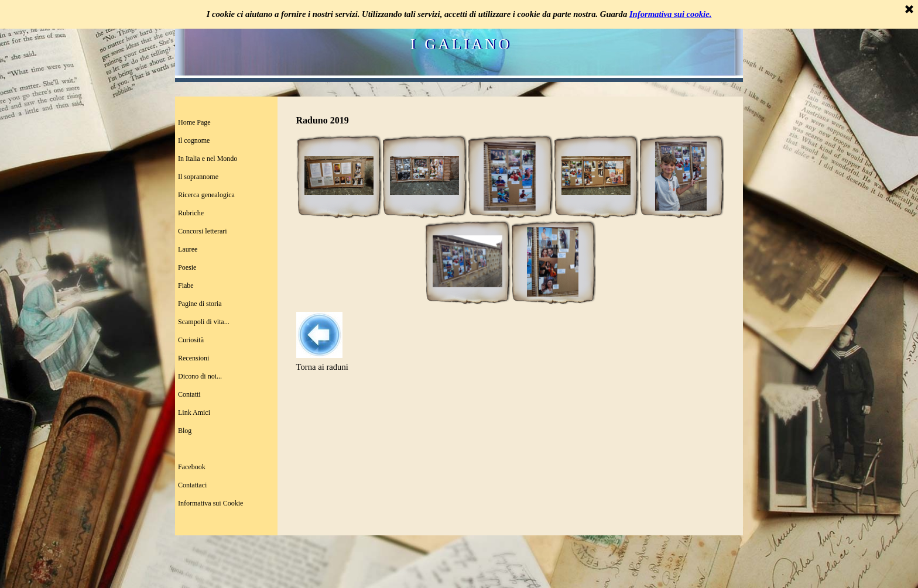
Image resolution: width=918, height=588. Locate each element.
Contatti (189, 394)
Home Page (194, 122)
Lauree (188, 249)
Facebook (192, 467)
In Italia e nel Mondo (208, 159)
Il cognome (194, 140)
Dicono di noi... (200, 376)
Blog (185, 431)
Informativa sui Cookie (210, 503)
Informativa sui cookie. (670, 14)
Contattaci (192, 485)
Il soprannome (198, 177)
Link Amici (194, 412)
